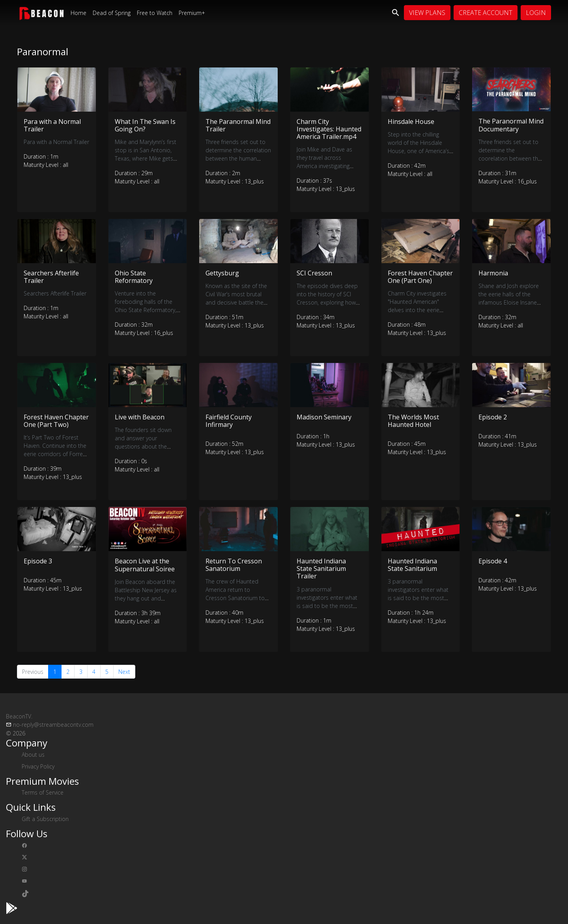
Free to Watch (155, 13)
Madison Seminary (324, 417)
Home (78, 13)
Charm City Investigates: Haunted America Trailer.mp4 (329, 129)
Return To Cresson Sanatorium (234, 565)
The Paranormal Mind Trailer (238, 125)
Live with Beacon (140, 417)
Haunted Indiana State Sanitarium (412, 565)
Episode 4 (493, 561)
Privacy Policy (38, 766)
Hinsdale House (411, 122)
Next (124, 672)
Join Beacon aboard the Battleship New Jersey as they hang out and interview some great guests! (146, 598)
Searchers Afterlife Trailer (51, 277)
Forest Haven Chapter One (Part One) (420, 277)
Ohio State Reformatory (134, 277)
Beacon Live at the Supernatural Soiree (145, 565)
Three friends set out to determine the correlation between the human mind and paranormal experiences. (238, 158)
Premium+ (192, 13)
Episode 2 (493, 417)
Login (536, 13)
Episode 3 (38, 561)
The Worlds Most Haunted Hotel (413, 421)
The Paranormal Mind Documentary (511, 125)
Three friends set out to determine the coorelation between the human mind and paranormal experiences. (510, 158)
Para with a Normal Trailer (52, 125)
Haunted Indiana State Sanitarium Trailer (321, 569)
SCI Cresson (314, 273)
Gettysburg (222, 273)
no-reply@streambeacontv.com (53, 725)
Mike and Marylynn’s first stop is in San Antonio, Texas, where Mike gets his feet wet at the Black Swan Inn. (146, 158)
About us (33, 755)
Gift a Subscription (45, 819)
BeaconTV (19, 716)
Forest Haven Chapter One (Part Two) (56, 421)
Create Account (486, 13)
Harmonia (493, 273)
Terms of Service (43, 792)
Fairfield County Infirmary (229, 421)
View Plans (427, 13)
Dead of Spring (112, 13)
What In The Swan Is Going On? (145, 125)
